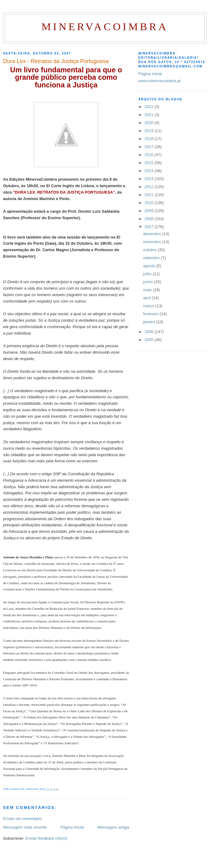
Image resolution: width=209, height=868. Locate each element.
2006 (150, 332)
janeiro (150, 322)
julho (148, 274)
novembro (153, 242)
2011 (150, 195)
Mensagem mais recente (25, 827)
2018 (150, 139)
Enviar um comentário (22, 819)
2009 (150, 211)
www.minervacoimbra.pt (160, 81)
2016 (150, 155)
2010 (150, 203)
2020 (150, 123)
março (149, 306)
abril (148, 298)
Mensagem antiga (113, 827)
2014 (150, 171)
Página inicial (72, 827)
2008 (150, 219)
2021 (150, 115)
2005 (150, 340)
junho (149, 282)
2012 (150, 187)
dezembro (153, 234)
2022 (150, 107)
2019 (150, 131)
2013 (150, 179)
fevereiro (152, 314)
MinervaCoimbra (105, 26)
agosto (150, 266)
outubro (151, 250)
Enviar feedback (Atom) (46, 838)
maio (148, 290)
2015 (150, 163)
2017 (150, 147)
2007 (150, 227)
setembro (152, 258)
